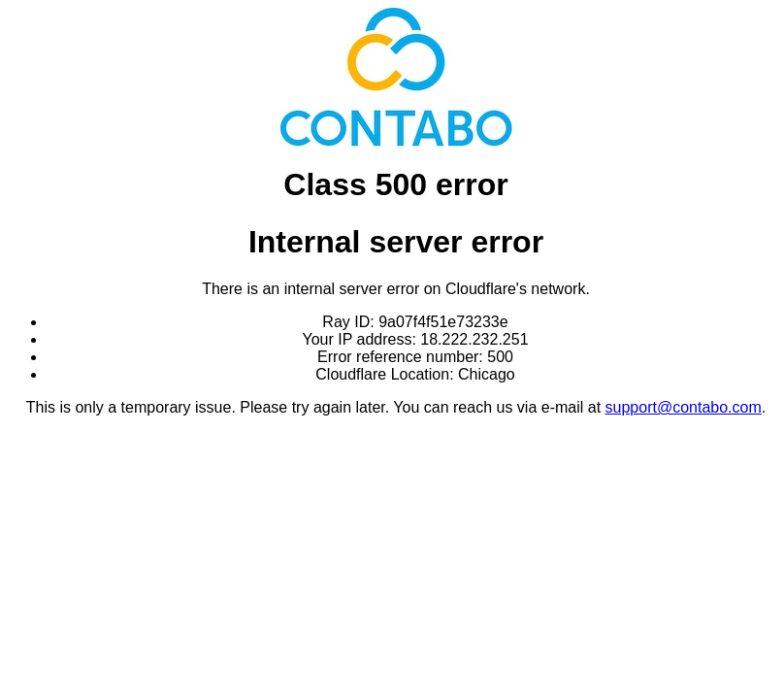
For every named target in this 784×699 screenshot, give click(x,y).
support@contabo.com (684, 407)
